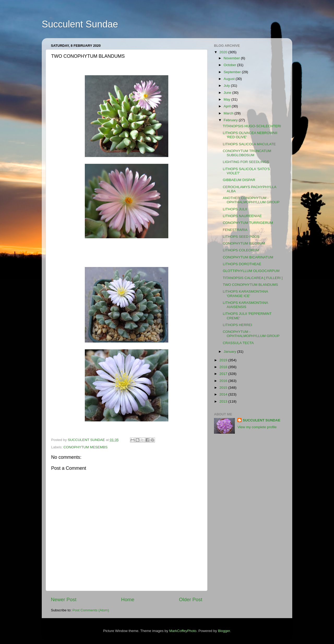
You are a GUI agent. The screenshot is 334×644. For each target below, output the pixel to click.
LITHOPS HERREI (238, 325)
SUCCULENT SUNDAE (261, 420)
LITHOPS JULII (235, 209)
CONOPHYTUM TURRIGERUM (248, 223)
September (233, 72)
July (227, 86)
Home (128, 599)
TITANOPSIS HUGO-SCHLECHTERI (252, 126)
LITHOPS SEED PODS (241, 237)
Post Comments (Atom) (91, 610)
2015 (224, 388)
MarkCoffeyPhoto (183, 631)
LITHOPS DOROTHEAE (242, 264)
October (230, 65)
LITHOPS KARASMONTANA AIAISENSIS (245, 305)
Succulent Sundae (80, 24)
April (228, 106)
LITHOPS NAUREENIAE (242, 216)
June (228, 93)
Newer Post (64, 599)
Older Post (191, 599)
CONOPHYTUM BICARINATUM (248, 257)
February (231, 120)
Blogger (224, 631)
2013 (224, 401)
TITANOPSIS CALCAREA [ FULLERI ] (253, 278)
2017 (224, 374)
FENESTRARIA (235, 230)
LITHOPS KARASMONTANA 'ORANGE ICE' (245, 294)
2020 (224, 52)
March (229, 113)
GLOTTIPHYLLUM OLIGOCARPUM (251, 271)
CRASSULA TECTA (238, 343)
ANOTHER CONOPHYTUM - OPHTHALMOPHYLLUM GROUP (251, 200)
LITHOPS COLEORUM (241, 250)
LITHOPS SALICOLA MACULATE (249, 144)
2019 (224, 360)
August (230, 79)
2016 (224, 381)
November (232, 58)
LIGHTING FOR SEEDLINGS (246, 162)
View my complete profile (257, 427)
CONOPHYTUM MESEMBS (85, 447)
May (227, 99)
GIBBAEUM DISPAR (239, 180)
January (230, 352)
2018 (224, 367)
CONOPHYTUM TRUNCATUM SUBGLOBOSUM (247, 153)
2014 (224, 394)
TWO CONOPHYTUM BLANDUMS (250, 285)
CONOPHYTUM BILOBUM (244, 243)
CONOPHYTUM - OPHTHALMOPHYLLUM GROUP (251, 334)
